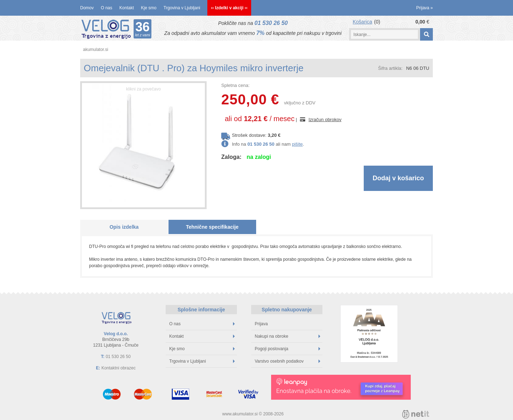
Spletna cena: (235, 85)
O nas (107, 8)
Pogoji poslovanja (287, 349)
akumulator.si (96, 50)
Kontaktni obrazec (119, 368)
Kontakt (127, 8)
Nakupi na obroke (287, 336)
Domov (87, 8)
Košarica (362, 22)
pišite (297, 144)
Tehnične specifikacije (212, 227)
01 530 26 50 (271, 23)
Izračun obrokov (325, 120)
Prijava (424, 8)
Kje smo (149, 8)
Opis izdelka (124, 227)
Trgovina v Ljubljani (182, 8)
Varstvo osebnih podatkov (287, 361)
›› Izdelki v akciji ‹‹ (229, 8)
